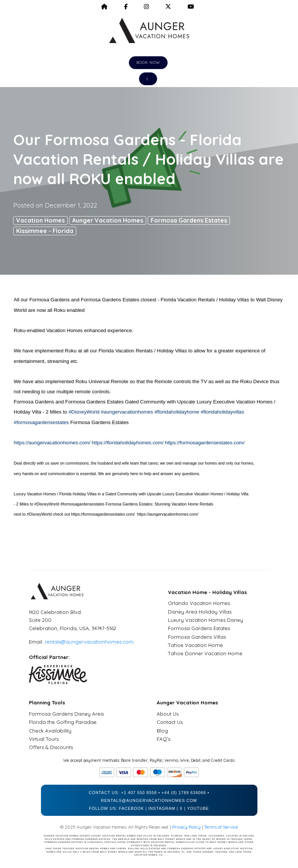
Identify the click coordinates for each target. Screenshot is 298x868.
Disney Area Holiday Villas (200, 612)
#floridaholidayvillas (222, 412)
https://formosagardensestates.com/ (205, 443)
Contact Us (170, 722)
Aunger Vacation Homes (108, 220)
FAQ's (163, 739)
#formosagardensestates (42, 422)
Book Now (148, 62)
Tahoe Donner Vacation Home (205, 653)
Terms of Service (221, 827)
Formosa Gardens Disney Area (66, 714)
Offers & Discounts (51, 747)
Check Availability (50, 731)
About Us (168, 714)
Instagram (162, 808)
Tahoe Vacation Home (195, 645)
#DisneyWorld (84, 412)
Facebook (131, 808)
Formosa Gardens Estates (189, 220)
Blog (162, 731)
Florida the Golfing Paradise (63, 722)
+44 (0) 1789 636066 (184, 793)
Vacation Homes (40, 220)
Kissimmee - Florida (45, 231)
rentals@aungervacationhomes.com (89, 642)
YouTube (198, 808)
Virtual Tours (44, 739)
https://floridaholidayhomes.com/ (128, 443)
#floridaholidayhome (177, 412)
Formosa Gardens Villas (197, 637)
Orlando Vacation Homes (199, 603)
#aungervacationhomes (127, 412)
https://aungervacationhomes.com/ (52, 443)
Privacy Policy (186, 827)
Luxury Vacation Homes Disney (206, 620)
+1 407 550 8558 (139, 793)
